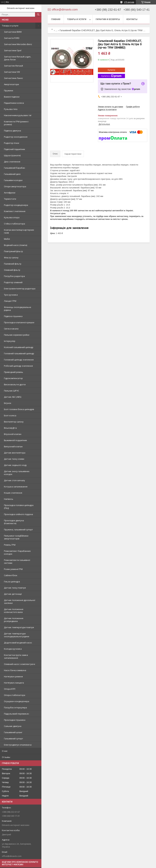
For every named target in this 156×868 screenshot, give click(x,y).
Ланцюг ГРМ (10, 301)
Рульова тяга (11, 109)
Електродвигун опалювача (18, 745)
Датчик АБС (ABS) (13, 397)
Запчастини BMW (13, 32)
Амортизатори (11, 84)
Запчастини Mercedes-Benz (18, 44)
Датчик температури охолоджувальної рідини (17, 635)
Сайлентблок (11, 575)
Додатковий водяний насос (18, 643)
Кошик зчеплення (13, 493)
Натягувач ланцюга (14, 683)
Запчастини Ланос (13, 78)
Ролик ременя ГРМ (13, 569)
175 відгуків (129, 2)
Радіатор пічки (12, 143)
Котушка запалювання (16, 487)
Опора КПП (10, 689)
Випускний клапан (13, 446)
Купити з (111, 76)
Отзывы (6, 757)
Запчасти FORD (12, 38)
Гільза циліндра (12, 582)
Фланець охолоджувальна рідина (18, 309)
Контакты (132, 19)
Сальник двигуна (13, 726)
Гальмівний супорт (14, 739)
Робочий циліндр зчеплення (18, 366)
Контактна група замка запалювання (16, 656)
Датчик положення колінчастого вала (14, 611)
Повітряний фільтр (13, 251)
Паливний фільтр (13, 264)
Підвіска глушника (13, 316)
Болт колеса (10, 415)
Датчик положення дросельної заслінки (20, 602)
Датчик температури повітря (19, 627)
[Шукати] (38, 14)
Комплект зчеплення (15, 211)
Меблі (7, 239)
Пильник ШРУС (12, 391)
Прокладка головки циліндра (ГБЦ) (19, 507)
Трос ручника (11, 295)
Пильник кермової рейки (17, 335)
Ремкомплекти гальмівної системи (17, 561)
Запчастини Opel (13, 50)
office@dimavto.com (12, 856)
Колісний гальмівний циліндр (19, 347)
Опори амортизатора (15, 186)
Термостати (10, 199)
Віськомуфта (10, 428)
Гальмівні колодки (13, 180)
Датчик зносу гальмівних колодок (17, 473)
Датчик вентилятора (15, 453)
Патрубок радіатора (14, 276)
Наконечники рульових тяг (18, 115)
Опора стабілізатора (15, 695)
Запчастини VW (12, 72)
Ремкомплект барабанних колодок (17, 552)
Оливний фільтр (12, 270)
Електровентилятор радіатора (20, 289)
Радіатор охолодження (16, 137)
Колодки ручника (13, 649)
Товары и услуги (10, 26)
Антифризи (10, 193)
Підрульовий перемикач (16, 714)
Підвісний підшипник (15, 149)
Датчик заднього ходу (15, 465)
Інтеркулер (10, 341)
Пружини (9, 91)
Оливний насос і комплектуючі (19, 664)
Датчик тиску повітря (15, 588)
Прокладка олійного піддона (18, 514)
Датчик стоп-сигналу (14, 480)
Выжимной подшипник (16, 440)
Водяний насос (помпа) (16, 245)
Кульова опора (12, 217)
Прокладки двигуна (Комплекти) (14, 522)
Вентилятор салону (14, 422)
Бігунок (8, 403)
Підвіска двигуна (12, 131)
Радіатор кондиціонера (16, 205)
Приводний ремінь (14, 372)
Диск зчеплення (12, 162)
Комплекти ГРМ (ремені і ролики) (16, 123)
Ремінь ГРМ (10, 545)
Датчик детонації (13, 594)
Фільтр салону (11, 258)
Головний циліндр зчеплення (19, 360)
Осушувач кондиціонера (17, 701)
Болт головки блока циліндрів (19, 409)
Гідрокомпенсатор (13, 378)
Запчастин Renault (13, 66)
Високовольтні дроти (15, 384)
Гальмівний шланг (13, 732)
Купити (111, 70)
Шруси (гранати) (12, 155)
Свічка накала (11, 329)
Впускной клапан (13, 434)
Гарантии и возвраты (108, 19)
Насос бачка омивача (15, 670)
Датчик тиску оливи (14, 459)
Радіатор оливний (13, 282)
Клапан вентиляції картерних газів (19, 231)
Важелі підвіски (12, 97)
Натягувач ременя (13, 676)
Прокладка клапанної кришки (19, 322)
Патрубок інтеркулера (15, 708)
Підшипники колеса (14, 103)
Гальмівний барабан (14, 168)
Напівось (9, 499)
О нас (5, 751)
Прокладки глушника (15, 720)
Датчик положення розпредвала (14, 620)
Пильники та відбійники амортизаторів (16, 537)
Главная (56, 19)
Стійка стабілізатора (14, 224)
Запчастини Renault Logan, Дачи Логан (18, 58)
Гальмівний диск (12, 174)
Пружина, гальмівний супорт (18, 530)
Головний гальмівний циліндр (19, 353)
